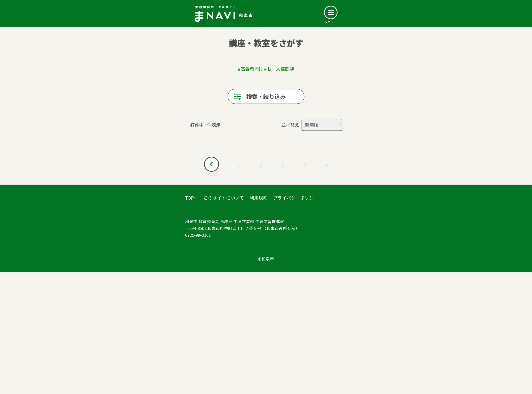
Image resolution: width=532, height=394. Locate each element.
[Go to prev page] (211, 164)
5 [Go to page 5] (326, 164)
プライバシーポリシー (296, 197)
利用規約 (259, 197)
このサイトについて (224, 197)
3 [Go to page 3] (283, 164)
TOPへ (192, 197)
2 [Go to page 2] (261, 164)
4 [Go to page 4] (305, 164)
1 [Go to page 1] (239, 164)
